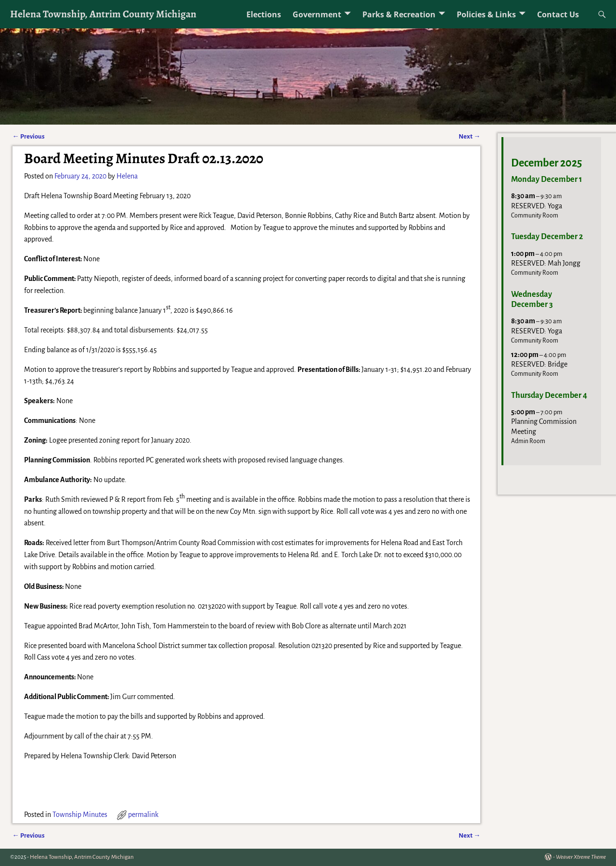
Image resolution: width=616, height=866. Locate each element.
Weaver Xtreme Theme (581, 857)
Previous (29, 136)
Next (469, 136)
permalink (143, 815)
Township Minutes (80, 815)
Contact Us (558, 14)
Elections (264, 14)
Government (317, 14)
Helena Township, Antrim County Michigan (103, 14)
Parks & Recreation (399, 14)
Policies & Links (486, 14)
